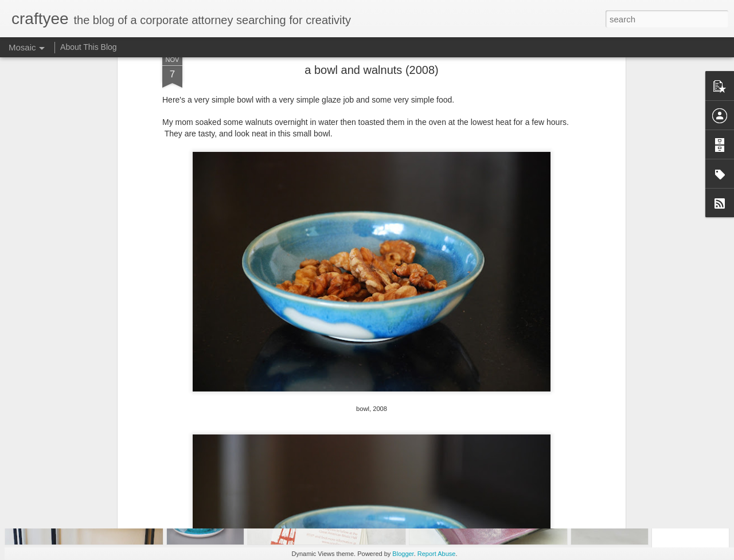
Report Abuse (437, 554)
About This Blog (89, 47)
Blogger (403, 554)
